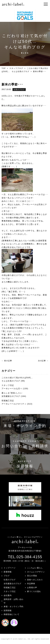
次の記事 (43, 361)
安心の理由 (32, 576)
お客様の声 (32, 588)
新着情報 (8, 572)
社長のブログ (19, 90)
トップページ (10, 568)
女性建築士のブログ (12, 584)
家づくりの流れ (34, 591)
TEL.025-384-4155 (25, 557)
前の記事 (7, 361)
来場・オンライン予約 (13, 607)
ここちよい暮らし (35, 568)
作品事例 (31, 584)
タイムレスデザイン (36, 572)
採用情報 (8, 611)
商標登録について (12, 614)
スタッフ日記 (10, 591)
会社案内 (8, 595)
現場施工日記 (10, 588)
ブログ (7, 576)
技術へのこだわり (35, 580)
